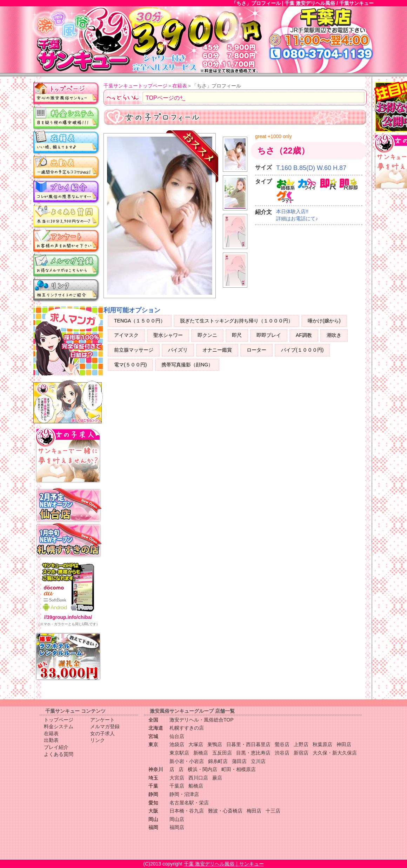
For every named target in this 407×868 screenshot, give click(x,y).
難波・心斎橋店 (225, 811)
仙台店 (177, 736)
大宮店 (177, 778)
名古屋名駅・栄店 (189, 803)
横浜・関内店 (202, 769)
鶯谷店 (282, 744)
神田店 (344, 744)
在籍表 (67, 142)
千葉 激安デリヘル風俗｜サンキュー (224, 864)
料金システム (67, 118)
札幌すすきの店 (187, 728)
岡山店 (177, 819)
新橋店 (201, 753)
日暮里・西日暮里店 (248, 744)
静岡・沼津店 (184, 794)
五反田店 (222, 753)
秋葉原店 (322, 744)
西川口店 (198, 778)
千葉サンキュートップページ (135, 86)
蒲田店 (239, 761)
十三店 (273, 811)
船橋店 (196, 786)
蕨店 (217, 778)
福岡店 (177, 827)
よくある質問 (67, 216)
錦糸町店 (218, 761)
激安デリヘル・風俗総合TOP (202, 720)
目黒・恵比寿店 (253, 753)
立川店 (258, 761)
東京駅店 (179, 753)
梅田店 (254, 811)
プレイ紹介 (67, 191)
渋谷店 (282, 753)
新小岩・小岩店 (187, 761)
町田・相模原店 (239, 769)
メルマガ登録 (67, 265)
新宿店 (301, 753)
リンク (67, 290)
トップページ (67, 93)
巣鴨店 (215, 744)
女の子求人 (102, 733)
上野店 (301, 744)
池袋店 (177, 744)
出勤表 (67, 167)
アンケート (67, 241)
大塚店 (196, 744)
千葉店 (177, 786)
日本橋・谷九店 (187, 811)
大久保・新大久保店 (335, 753)
